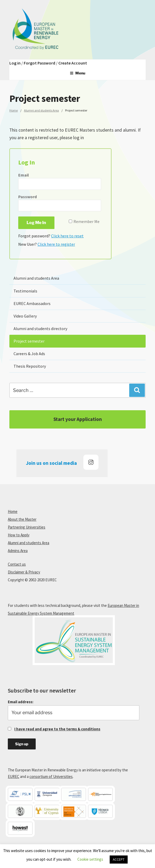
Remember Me (86, 221)
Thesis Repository (30, 366)
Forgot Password (39, 63)
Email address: (74, 710)
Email (24, 175)
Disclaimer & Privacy (24, 572)
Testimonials (25, 291)
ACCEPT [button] (119, 860)
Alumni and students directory (40, 329)
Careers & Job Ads (29, 354)
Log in (15, 63)
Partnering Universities (27, 527)
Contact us (17, 564)
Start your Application (78, 419)
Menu (77, 73)
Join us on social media (62, 462)
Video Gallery (25, 316)
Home (14, 110)
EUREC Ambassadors (32, 303)
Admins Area (18, 551)
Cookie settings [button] (90, 859)
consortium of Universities (51, 776)
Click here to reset (67, 236)
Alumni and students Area (41, 110)
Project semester (29, 341)
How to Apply (19, 535)
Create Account (73, 63)
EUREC (14, 776)
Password (27, 197)
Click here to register (56, 244)
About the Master (22, 519)
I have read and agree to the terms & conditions (57, 729)
